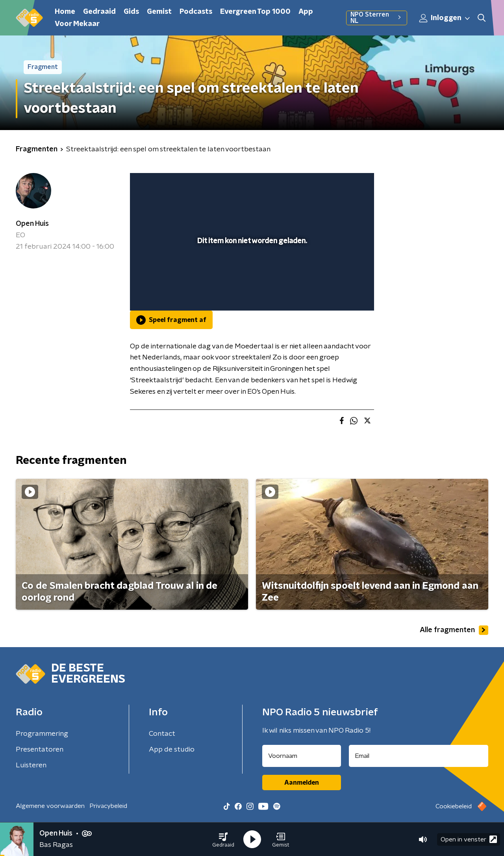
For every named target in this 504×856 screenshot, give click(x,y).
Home (65, 12)
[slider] (251, 272)
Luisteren (31, 765)
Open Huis (32, 224)
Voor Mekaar (77, 24)
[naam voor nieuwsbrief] (302, 756)
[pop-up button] (339, 293)
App (306, 12)
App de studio (172, 750)
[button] (223, 839)
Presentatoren (40, 750)
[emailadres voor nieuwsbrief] (419, 756)
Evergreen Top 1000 (255, 12)
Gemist (159, 12)
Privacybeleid (108, 806)
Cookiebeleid (454, 806)
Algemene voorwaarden (50, 806)
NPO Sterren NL (377, 18)
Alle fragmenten (454, 630)
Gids (131, 12)
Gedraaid (99, 12)
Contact (162, 734)
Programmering (42, 734)
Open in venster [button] (469, 839)
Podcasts (196, 12)
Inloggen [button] (445, 18)
